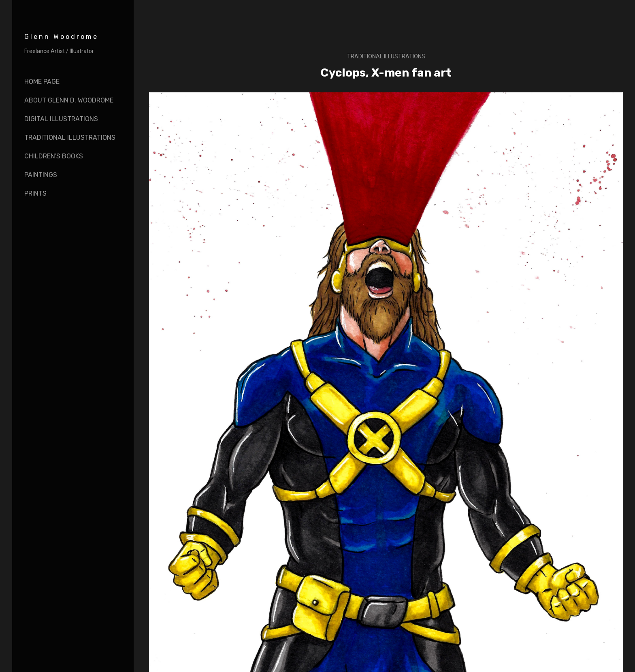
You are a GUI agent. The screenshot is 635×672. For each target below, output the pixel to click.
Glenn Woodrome (61, 37)
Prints (35, 193)
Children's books (54, 156)
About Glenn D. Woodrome (69, 100)
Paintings (41, 175)
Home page (42, 82)
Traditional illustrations (386, 56)
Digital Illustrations (61, 119)
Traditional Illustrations (70, 138)
